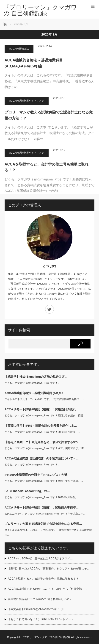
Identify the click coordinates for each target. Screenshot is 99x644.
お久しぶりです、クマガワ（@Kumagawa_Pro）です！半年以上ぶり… (45, 514)
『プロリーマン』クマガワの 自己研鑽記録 (40, 10)
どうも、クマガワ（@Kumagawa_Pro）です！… (32, 383)
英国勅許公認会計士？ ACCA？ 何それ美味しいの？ (40, 599)
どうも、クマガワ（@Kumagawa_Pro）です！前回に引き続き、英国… (45, 415)
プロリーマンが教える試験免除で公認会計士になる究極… (43, 524)
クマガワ (49, 267)
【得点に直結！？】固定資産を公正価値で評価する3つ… (43, 442)
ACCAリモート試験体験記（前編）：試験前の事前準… (42, 507)
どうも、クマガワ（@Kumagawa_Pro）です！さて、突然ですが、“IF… (45, 448)
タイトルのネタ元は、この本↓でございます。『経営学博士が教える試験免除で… (48, 532)
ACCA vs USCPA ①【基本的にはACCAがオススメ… (40, 558)
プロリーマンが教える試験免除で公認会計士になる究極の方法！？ (49, 115)
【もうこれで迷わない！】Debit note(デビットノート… (42, 619)
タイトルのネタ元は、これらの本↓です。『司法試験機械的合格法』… (44, 399)
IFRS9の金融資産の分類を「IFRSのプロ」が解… (37, 475)
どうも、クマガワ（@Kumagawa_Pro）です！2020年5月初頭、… (42, 432)
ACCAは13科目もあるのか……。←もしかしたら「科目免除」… (48, 589)
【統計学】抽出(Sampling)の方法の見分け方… (36, 377)
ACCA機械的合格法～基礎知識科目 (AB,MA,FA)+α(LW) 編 (34, 63)
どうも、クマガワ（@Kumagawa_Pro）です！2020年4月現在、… (42, 497)
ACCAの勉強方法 (19, 49)
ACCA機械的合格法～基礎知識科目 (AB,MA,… (36, 393)
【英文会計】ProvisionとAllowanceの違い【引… (38, 609)
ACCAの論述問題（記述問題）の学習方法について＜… (42, 458)
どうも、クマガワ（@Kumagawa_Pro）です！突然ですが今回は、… (44, 481)
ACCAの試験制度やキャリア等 (27, 101)
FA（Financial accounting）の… (27, 491)
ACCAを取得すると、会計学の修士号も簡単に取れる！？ (47, 167)
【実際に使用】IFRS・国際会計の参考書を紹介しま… (41, 426)
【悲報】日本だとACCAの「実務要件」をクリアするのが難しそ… (49, 569)
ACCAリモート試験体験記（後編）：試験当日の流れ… (42, 409)
